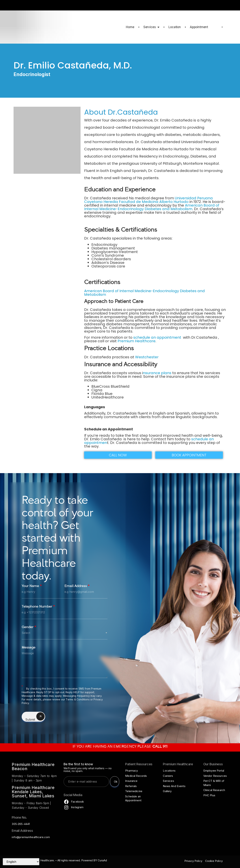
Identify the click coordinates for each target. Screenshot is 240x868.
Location (175, 27)
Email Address (77, 586)
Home (130, 27)
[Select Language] (21, 862)
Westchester (147, 357)
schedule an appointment (158, 337)
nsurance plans (157, 373)
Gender (29, 627)
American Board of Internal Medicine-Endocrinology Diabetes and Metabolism (152, 207)
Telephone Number (38, 607)
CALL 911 (227, 6)
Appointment (199, 27)
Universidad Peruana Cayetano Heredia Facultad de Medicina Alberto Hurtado (148, 200)
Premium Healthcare (137, 341)
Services (151, 27)
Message (29, 648)
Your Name (32, 586)
